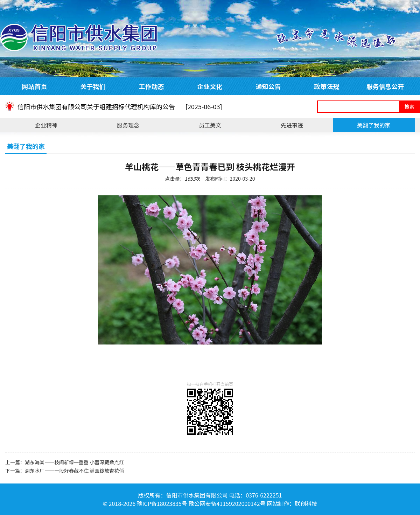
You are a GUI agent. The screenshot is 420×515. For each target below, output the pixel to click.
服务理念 (128, 125)
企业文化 (210, 86)
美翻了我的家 (374, 125)
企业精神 (46, 125)
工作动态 (152, 86)
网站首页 (35, 86)
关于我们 (93, 86)
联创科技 (306, 503)
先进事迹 (292, 125)
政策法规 (327, 86)
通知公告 (268, 86)
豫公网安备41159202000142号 (227, 503)
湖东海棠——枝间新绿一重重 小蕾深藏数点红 (74, 462)
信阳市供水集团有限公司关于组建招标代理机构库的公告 (120, 106)
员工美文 (210, 125)
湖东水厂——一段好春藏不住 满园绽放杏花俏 (74, 471)
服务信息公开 (385, 86)
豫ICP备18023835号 (162, 503)
